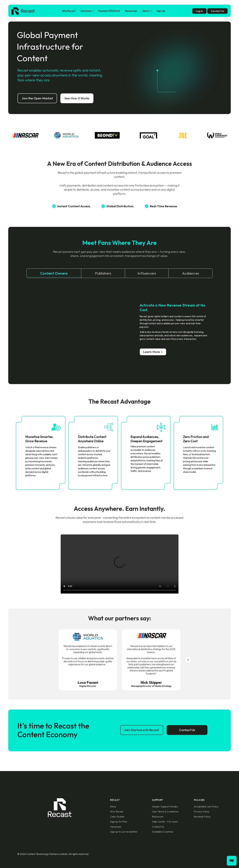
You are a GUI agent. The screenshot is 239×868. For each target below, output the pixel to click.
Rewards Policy (202, 817)
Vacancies (116, 827)
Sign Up (161, 11)
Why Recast (69, 11)
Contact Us (158, 827)
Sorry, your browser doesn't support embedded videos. (120, 564)
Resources (131, 11)
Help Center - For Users (165, 822)
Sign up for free (119, 822)
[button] (87, 11)
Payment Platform (109, 11)
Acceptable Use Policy (206, 806)
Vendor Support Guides (165, 806)
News (113, 806)
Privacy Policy (202, 812)
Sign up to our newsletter (124, 832)
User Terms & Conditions (165, 812)
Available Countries (163, 832)
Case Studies (117, 817)
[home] (23, 11)
